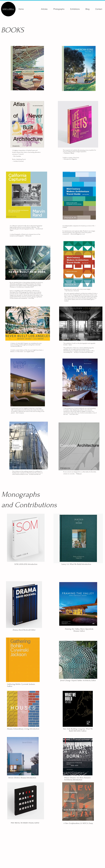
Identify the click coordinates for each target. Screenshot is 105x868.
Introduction (23, 729)
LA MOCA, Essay (78, 823)
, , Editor (24, 630)
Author (79, 630)
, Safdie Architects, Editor (78, 680)
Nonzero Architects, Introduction (77, 779)
